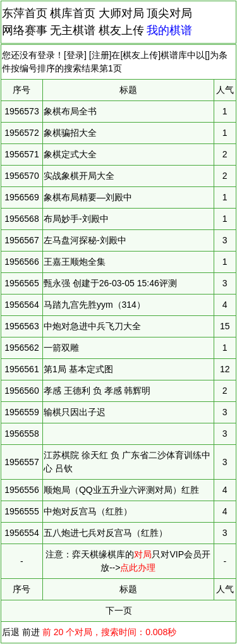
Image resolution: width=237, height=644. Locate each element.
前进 (31, 632)
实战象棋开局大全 (79, 176)
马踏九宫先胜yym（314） (94, 305)
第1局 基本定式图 (78, 369)
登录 (75, 55)
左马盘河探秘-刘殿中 (85, 240)
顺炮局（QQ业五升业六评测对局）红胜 (121, 490)
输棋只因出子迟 (75, 412)
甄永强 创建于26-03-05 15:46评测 (110, 283)
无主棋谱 (73, 30)
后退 (11, 632)
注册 (100, 55)
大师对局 (121, 13)
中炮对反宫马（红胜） (88, 511)
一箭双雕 (61, 348)
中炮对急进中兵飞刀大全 (92, 326)
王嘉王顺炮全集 (75, 262)
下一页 (119, 611)
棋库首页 (73, 13)
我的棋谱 (169, 30)
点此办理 (138, 568)
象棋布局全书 (70, 111)
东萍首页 (25, 13)
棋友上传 (121, 30)
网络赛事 (25, 30)
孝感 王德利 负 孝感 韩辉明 (97, 391)
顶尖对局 (169, 13)
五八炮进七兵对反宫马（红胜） (106, 533)
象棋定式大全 (70, 154)
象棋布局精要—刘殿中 (88, 197)
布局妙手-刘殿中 (76, 219)
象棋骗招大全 (70, 133)
